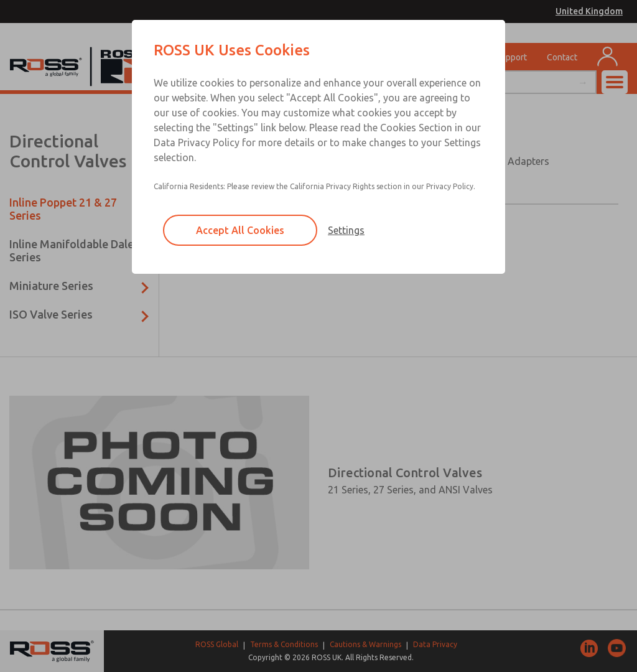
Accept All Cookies (240, 230)
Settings (346, 230)
